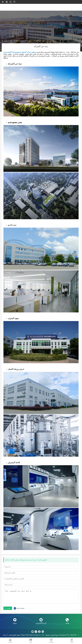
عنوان (15, 623)
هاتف (67, 623)
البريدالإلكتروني (41, 623)
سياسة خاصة (20, 608)
